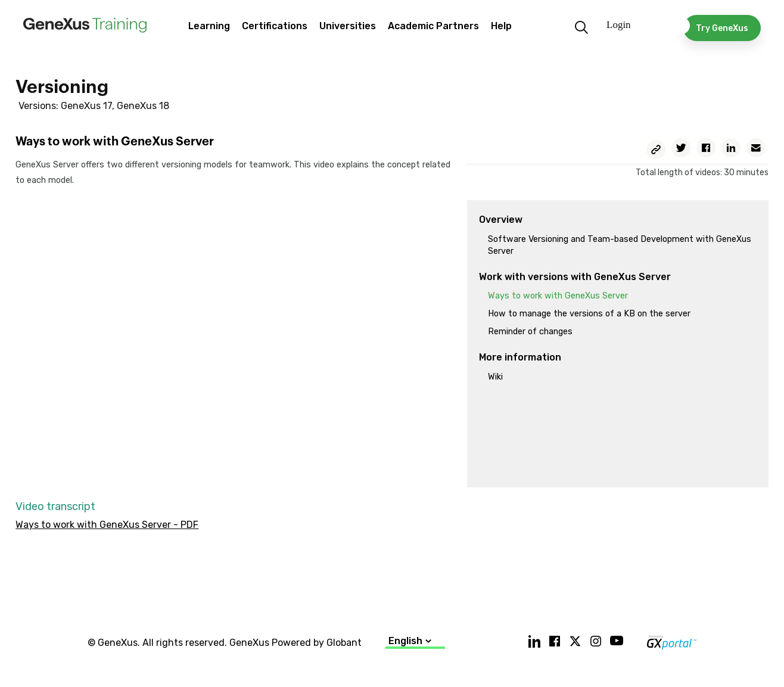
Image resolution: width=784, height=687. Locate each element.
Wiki (495, 377)
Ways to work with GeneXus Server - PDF (107, 525)
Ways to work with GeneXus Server (558, 296)
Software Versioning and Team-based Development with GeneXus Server (620, 245)
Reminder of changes (530, 332)
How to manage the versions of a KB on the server (589, 314)
